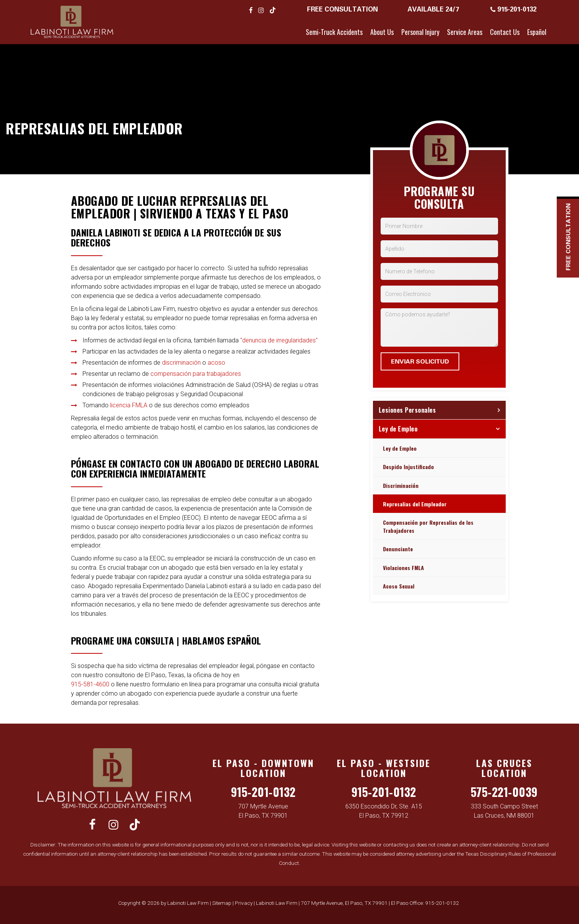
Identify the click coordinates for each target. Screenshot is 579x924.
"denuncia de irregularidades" (279, 340)
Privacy (244, 903)
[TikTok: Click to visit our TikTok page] (273, 10)
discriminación (181, 363)
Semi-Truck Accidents (334, 32)
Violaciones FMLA (403, 568)
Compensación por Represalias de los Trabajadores (428, 526)
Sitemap (222, 903)
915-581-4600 (90, 684)
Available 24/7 (433, 9)
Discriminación (401, 485)
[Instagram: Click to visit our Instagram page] (261, 10)
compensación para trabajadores (196, 374)
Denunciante (398, 549)
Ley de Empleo (398, 429)
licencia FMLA (129, 405)
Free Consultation (342, 9)
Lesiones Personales (407, 410)
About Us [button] (382, 32)
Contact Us (505, 32)
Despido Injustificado (408, 467)
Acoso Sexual (399, 586)
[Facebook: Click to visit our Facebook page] (251, 10)
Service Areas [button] (465, 32)
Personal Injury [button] (420, 32)
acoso (216, 363)
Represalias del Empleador (415, 504)
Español (537, 32)
